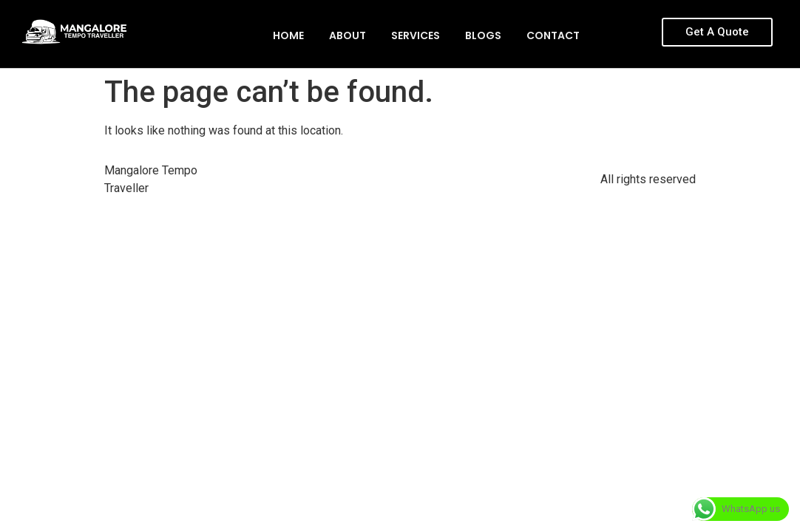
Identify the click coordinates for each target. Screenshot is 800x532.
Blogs (483, 35)
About (348, 35)
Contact (553, 35)
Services (416, 35)
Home (288, 35)
